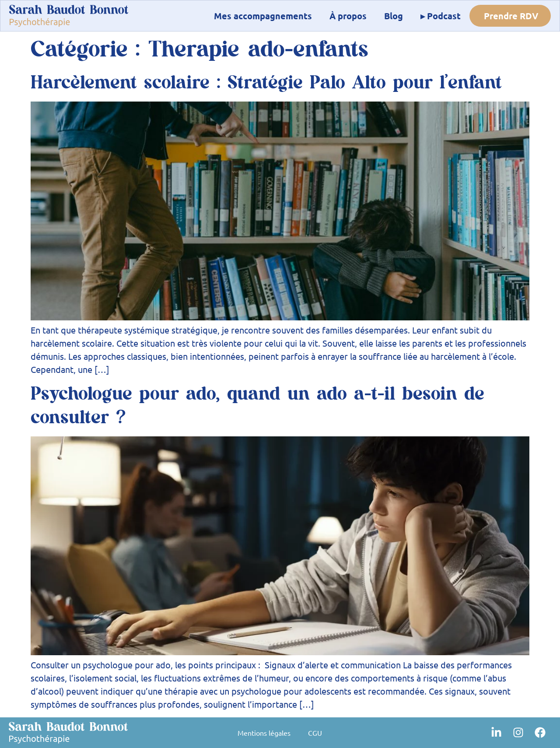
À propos (348, 16)
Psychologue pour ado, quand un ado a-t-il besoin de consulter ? (257, 406)
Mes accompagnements (263, 16)
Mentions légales (264, 733)
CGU (315, 733)
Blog (394, 16)
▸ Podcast (441, 16)
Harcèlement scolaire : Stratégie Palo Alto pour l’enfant (266, 83)
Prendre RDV (511, 16)
